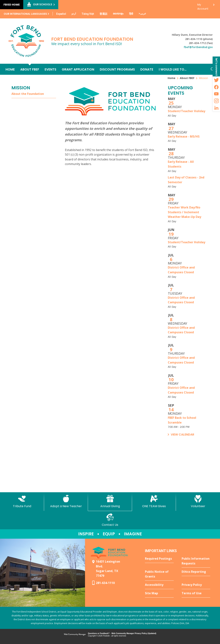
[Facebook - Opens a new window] (216, 87)
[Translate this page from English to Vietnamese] (88, 14)
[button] (216, 66)
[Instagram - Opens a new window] (216, 101)
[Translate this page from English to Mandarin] (103, 14)
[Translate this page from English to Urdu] (74, 13)
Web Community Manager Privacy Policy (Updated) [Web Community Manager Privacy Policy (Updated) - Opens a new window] (134, 633)
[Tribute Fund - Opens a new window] (22, 501)
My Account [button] (203, 6)
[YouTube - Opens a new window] (216, 94)
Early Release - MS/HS (184, 136)
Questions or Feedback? (99, 633)
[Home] (10, 69)
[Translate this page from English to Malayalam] (118, 13)
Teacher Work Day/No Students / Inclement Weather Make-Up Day (185, 212)
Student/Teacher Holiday (187, 111)
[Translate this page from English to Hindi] (131, 14)
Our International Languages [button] (25, 14)
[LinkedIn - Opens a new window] (216, 108)
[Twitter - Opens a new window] (216, 80)
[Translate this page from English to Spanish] (61, 14)
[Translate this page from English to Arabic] (142, 13)
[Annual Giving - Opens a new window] (110, 501)
